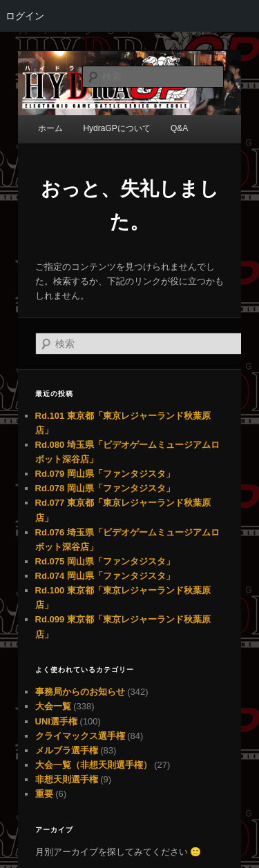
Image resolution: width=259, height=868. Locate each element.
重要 (44, 794)
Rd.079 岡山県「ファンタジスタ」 (105, 474)
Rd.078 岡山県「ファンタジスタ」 (105, 488)
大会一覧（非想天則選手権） (94, 765)
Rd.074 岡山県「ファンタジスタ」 (105, 576)
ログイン (25, 16)
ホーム (50, 128)
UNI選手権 (56, 721)
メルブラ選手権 (67, 750)
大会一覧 (53, 706)
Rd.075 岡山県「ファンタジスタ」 (105, 561)
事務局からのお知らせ (80, 692)
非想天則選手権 (67, 779)
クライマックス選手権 (80, 736)
